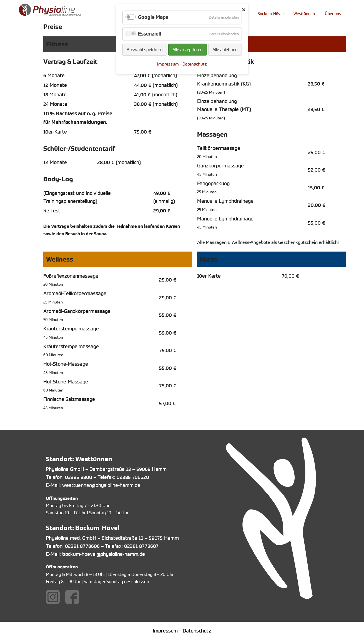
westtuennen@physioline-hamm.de (101, 485)
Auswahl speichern (145, 49)
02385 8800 (79, 477)
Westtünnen (304, 13)
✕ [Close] (244, 10)
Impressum (165, 631)
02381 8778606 (82, 546)
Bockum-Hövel (270, 13)
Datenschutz (197, 631)
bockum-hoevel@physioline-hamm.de (104, 554)
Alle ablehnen (225, 49)
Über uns (333, 13)
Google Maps (153, 17)
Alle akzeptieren (188, 49)
